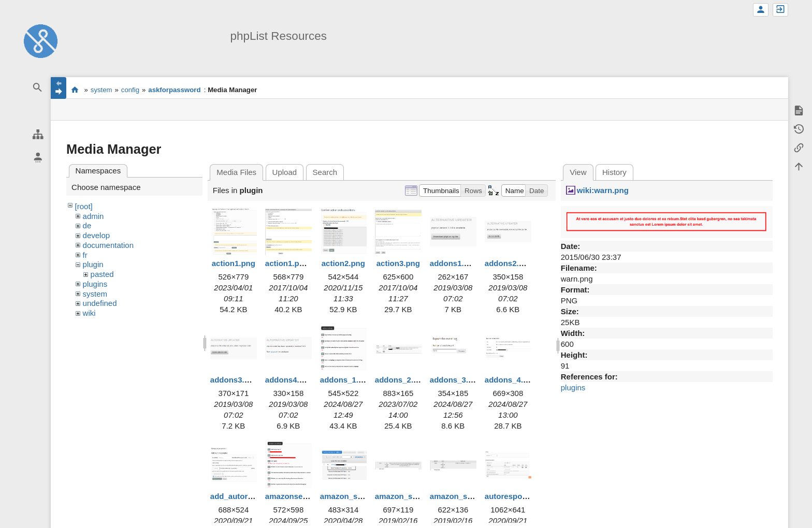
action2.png (343, 263)
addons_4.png (511, 380)
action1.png (234, 263)
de (87, 225)
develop (97, 235)
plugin (93, 264)
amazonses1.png (296, 496)
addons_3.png (456, 380)
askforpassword (174, 90)
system (102, 90)
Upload (285, 172)
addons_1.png (346, 380)
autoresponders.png (522, 496)
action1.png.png (295, 263)
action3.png (398, 263)
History (614, 172)
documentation (108, 245)
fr (85, 255)
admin (93, 216)
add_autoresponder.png (255, 496)
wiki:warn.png (603, 190)
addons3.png (234, 380)
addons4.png (289, 380)
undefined (100, 303)
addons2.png (509, 263)
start (75, 90)
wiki (89, 313)
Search (325, 172)
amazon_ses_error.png (417, 496)
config (130, 90)
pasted (102, 274)
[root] (84, 206)
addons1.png (454, 263)
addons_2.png (401, 380)
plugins (95, 284)
